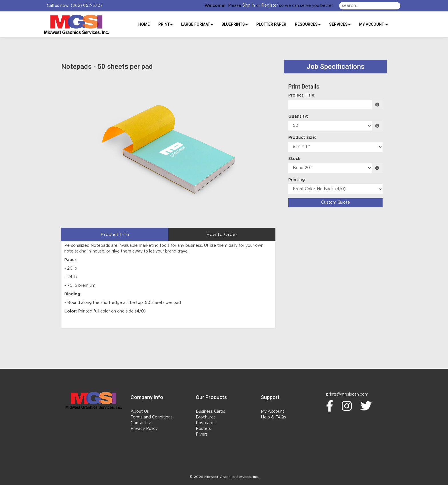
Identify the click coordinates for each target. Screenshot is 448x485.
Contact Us (141, 423)
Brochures (206, 417)
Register (270, 5)
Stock (294, 159)
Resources (308, 24)
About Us (140, 412)
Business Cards (210, 412)
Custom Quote (336, 203)
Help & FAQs (273, 417)
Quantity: (298, 117)
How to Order (222, 235)
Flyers (202, 434)
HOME (144, 24)
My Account (273, 412)
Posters (203, 429)
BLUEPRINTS (235, 24)
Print (165, 24)
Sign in (249, 5)
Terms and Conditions (152, 417)
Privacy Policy (144, 429)
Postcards (206, 423)
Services (340, 24)
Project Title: (302, 95)
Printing (297, 180)
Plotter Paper (271, 24)
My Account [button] (373, 24)
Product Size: (302, 138)
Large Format (197, 24)
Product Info (115, 235)
